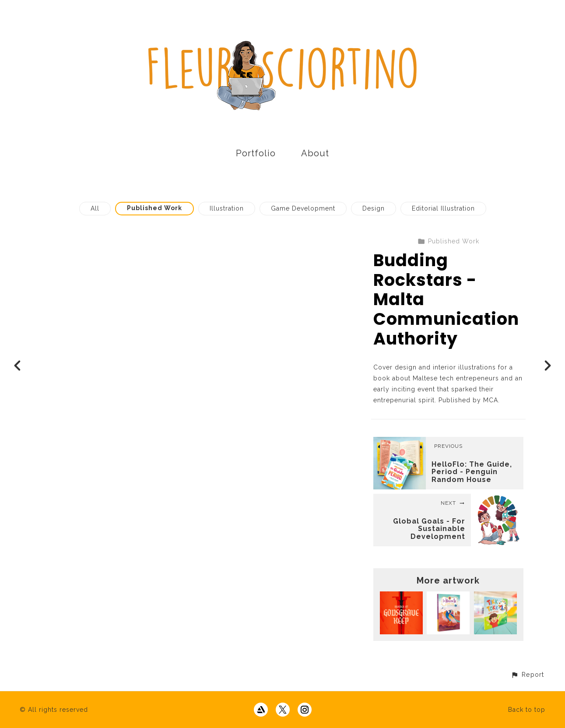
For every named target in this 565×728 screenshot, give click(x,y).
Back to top (527, 710)
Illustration (227, 208)
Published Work (154, 208)
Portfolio (256, 153)
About (315, 153)
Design (374, 208)
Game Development (303, 208)
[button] (527, 674)
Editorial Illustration (443, 208)
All (95, 208)
